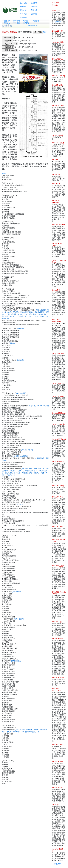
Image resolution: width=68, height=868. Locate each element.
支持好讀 (16, 23)
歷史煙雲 (23, 7)
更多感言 (57, 864)
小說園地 (34, 14)
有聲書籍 (23, 17)
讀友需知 (16, 21)
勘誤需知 (26, 21)
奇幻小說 (23, 14)
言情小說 (34, 10)
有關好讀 (7, 21)
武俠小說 (34, 7)
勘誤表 (4, 173)
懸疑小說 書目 (32, 26)
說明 (45, 32)
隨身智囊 (34, 3)
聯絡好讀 (26, 23)
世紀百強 (23, 3)
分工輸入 (7, 23)
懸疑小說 (23, 10)
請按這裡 (58, 22)
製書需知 (36, 21)
